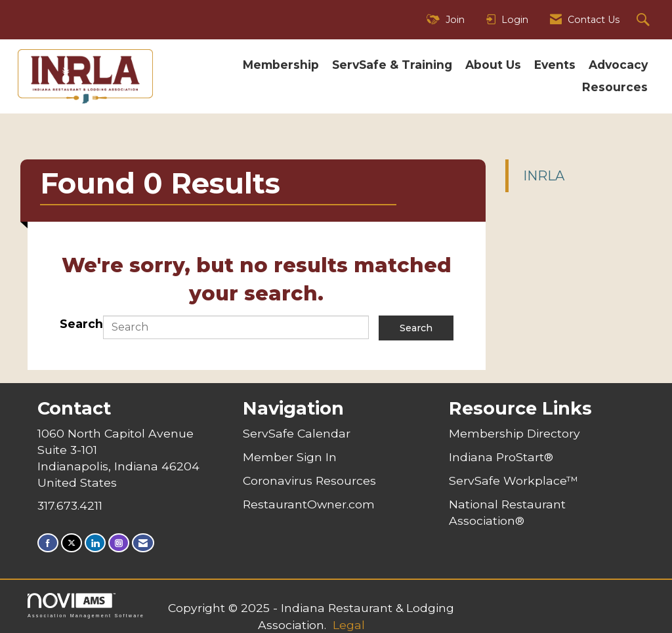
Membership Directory (514, 433)
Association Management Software (86, 605)
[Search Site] (645, 20)
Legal (349, 625)
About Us (493, 65)
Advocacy (618, 65)
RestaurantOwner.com (309, 504)
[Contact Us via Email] (143, 543)
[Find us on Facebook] (48, 543)
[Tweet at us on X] (72, 543)
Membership (281, 65)
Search (81, 324)
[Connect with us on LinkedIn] (95, 543)
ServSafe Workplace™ (514, 480)
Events (555, 65)
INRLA (544, 176)
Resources (615, 87)
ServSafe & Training (392, 65)
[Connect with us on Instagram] (119, 543)
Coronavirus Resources (309, 480)
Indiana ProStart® (501, 457)
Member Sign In (290, 457)
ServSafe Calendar (297, 433)
